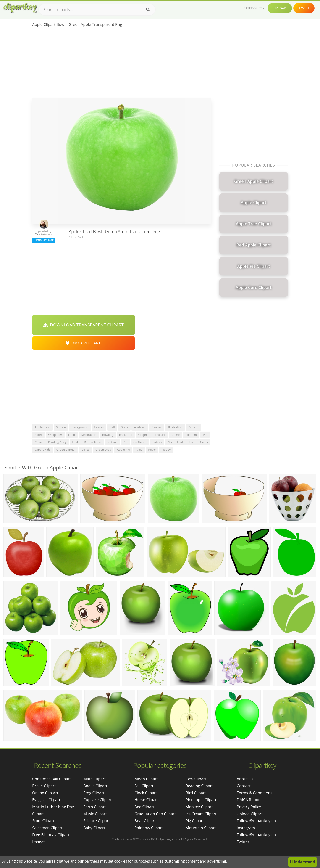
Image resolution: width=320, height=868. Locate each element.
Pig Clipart (195, 821)
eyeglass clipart (46, 800)
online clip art (45, 793)
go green (140, 442)
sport (38, 435)
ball (112, 427)
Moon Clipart (146, 779)
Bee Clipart (144, 807)
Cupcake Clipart (97, 800)
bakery (157, 442)
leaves (99, 427)
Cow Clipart (196, 779)
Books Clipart (95, 786)
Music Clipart (95, 814)
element (191, 435)
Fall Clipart (144, 786)
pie (205, 435)
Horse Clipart (146, 800)
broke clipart (44, 786)
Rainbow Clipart (149, 828)
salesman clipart (47, 828)
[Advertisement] (122, 64)
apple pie (123, 450)
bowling (108, 435)
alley (139, 450)
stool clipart (43, 821)
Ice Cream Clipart (201, 814)
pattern (193, 427)
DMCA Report (249, 800)
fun (192, 442)
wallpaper (55, 435)
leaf (75, 442)
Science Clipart (97, 821)
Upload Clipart (250, 814)
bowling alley (57, 442)
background (80, 427)
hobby (166, 450)
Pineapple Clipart (201, 800)
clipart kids (43, 450)
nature (112, 442)
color (38, 442)
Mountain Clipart (201, 828)
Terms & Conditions (254, 793)
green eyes (103, 450)
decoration (89, 435)
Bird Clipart (196, 793)
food (71, 435)
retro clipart (93, 442)
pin (125, 442)
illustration (175, 427)
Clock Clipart (146, 793)
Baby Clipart (94, 828)
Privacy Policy (249, 807)
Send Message (44, 240)
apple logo (42, 427)
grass (204, 442)
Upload (280, 8)
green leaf (175, 442)
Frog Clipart (94, 793)
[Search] (148, 10)
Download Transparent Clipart (84, 325)
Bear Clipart (145, 821)
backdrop (126, 435)
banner (157, 427)
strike (86, 450)
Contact (244, 786)
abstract (140, 427)
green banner (66, 450)
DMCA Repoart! (84, 343)
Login (304, 8)
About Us (245, 779)
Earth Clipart (95, 807)
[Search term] (97, 10)
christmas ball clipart (52, 779)
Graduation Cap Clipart (155, 814)
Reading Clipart (199, 786)
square (61, 427)
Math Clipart (94, 779)
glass (124, 427)
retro (152, 450)
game (176, 435)
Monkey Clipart (199, 807)
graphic (143, 435)
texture (160, 435)
